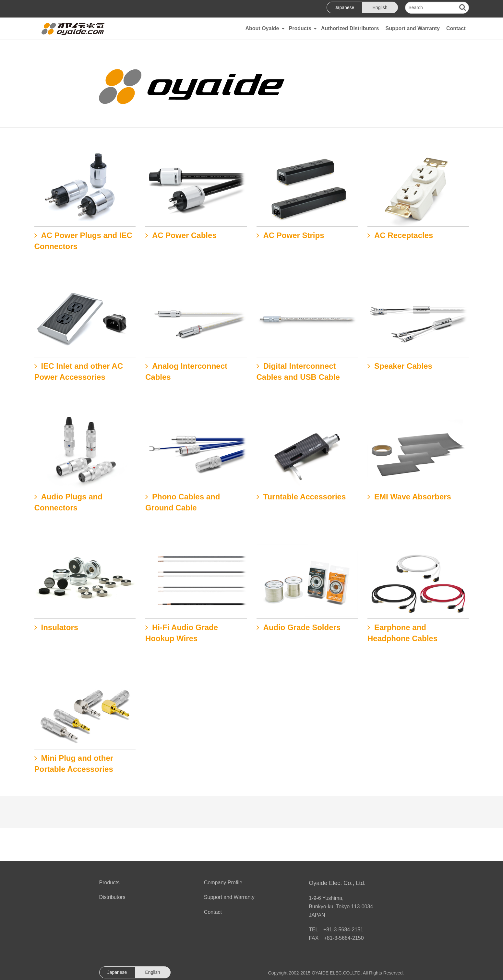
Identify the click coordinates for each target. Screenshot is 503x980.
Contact (456, 28)
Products (300, 28)
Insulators (60, 627)
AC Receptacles (404, 235)
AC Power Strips (294, 235)
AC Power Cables (184, 235)
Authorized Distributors (350, 28)
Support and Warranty (413, 28)
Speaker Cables (403, 366)
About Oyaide (262, 28)
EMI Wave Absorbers (413, 497)
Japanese (345, 7)
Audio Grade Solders (302, 627)
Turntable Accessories (305, 497)
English (380, 7)
